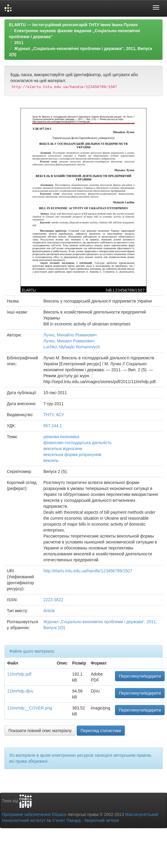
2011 (19, 43)
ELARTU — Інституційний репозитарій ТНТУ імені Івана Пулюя (73, 25)
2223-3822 (53, 600)
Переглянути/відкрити (140, 676)
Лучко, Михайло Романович (70, 335)
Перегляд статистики (101, 731)
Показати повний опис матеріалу (40, 731)
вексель (51, 460)
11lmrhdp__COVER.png (30, 708)
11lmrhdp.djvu (20, 691)
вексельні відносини (63, 449)
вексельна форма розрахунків (72, 455)
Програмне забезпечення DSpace (34, 814)
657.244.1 (53, 426)
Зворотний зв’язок (101, 820)
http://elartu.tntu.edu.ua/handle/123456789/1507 (88, 571)
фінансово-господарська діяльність (77, 443)
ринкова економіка (61, 437)
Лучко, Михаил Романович (69, 341)
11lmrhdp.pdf (19, 674)
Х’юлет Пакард (66, 820)
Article (49, 611)
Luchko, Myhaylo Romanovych (72, 347)
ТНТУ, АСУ (54, 415)
